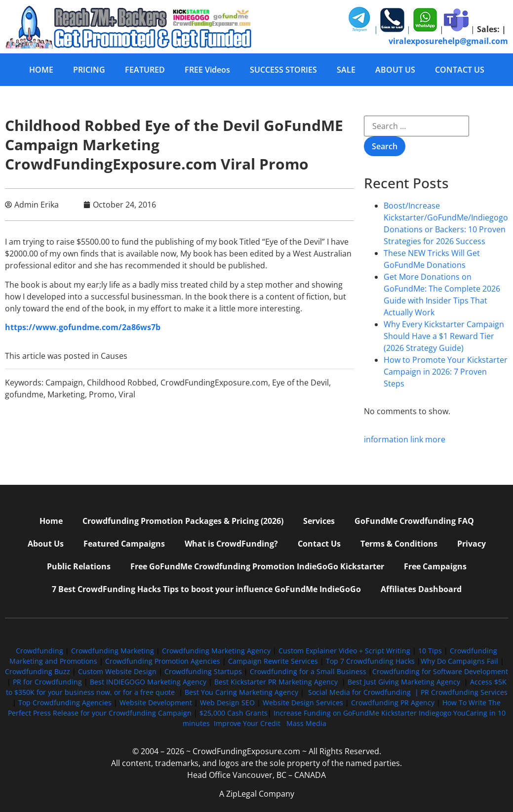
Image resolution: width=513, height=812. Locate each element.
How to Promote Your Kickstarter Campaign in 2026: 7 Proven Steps (446, 372)
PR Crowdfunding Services (464, 692)
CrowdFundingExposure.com (214, 383)
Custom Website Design (117, 671)
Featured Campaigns (124, 544)
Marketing (66, 394)
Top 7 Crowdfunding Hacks (370, 661)
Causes (114, 356)
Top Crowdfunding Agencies (65, 703)
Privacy (472, 544)
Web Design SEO (227, 703)
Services (319, 521)
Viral (127, 394)
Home (51, 521)
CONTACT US (460, 70)
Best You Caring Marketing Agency (241, 692)
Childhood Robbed (122, 383)
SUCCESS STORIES (283, 70)
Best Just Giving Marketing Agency (404, 682)
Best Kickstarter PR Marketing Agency (276, 682)
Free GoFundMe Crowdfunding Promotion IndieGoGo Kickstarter (257, 566)
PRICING (89, 70)
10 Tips (430, 651)
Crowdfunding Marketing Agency (216, 651)
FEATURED (145, 70)
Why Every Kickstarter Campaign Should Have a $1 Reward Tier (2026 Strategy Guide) (444, 336)
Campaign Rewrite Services (273, 661)
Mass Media (306, 723)
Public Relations (79, 566)
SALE (346, 70)
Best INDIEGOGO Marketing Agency (148, 682)
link (417, 439)
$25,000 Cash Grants (234, 713)
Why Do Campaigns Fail (459, 661)
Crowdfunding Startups (203, 671)
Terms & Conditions (399, 544)
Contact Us (319, 544)
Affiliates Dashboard (421, 589)
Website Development (156, 703)
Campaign (64, 383)
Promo (102, 394)
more (435, 439)
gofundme (24, 394)
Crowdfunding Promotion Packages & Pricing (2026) (183, 521)
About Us (46, 544)
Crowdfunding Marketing (114, 651)
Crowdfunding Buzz (38, 671)
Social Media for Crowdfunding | (364, 692)
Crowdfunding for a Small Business (308, 671)
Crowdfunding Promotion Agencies (163, 661)
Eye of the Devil (300, 383)
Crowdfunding (39, 651)
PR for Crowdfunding (47, 682)
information (386, 439)
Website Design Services (303, 703)
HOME (41, 70)
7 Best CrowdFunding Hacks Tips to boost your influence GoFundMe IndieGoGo (206, 589)
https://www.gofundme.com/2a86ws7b (83, 327)
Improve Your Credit (248, 723)
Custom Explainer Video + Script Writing (344, 651)
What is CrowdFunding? (231, 544)
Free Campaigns (435, 566)
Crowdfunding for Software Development (440, 671)
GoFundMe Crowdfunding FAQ (414, 521)
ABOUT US (395, 70)
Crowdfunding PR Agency (393, 703)
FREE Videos (207, 70)
